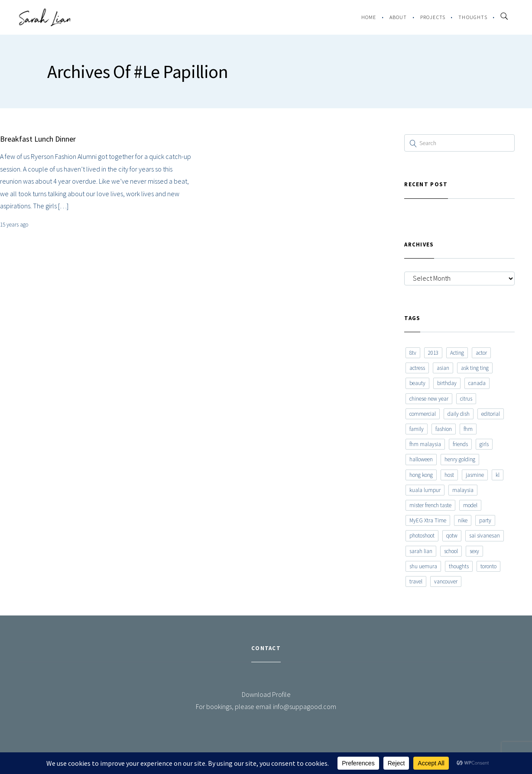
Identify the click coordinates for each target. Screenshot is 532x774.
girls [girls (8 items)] (484, 444)
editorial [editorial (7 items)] (491, 414)
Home (369, 17)
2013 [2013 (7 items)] (433, 353)
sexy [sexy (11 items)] (474, 551)
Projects (433, 17)
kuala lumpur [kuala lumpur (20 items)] (425, 490)
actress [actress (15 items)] (417, 368)
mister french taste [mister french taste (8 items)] (430, 505)
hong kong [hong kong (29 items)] (421, 475)
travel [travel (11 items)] (416, 581)
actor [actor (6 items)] (481, 353)
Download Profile (266, 694)
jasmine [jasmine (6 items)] (475, 475)
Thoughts (473, 17)
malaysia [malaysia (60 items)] (463, 490)
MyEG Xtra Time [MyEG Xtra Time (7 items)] (428, 520)
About (398, 17)
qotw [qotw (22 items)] (452, 536)
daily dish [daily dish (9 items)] (459, 414)
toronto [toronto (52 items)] (488, 566)
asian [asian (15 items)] (443, 368)
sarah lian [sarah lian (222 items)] (421, 551)
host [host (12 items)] (449, 475)
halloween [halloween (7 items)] (421, 459)
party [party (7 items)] (485, 520)
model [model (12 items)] (470, 505)
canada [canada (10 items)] (477, 383)
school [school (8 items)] (451, 551)
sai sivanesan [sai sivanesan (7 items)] (485, 536)
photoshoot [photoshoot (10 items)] (422, 536)
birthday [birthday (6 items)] (447, 383)
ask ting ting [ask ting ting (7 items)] (475, 368)
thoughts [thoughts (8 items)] (459, 566)
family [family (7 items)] (417, 429)
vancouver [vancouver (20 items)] (446, 581)
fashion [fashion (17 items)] (444, 429)
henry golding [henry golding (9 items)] (460, 459)
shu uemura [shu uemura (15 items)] (423, 566)
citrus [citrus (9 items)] (466, 399)
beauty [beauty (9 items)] (417, 383)
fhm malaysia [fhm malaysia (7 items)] (425, 444)
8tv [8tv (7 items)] (413, 353)
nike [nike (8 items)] (463, 520)
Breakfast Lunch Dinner (38, 139)
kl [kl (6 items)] (498, 475)
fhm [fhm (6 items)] (468, 429)
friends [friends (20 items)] (460, 444)
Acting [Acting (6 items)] (457, 353)
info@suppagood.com (305, 706)
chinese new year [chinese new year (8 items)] (429, 399)
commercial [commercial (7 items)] (423, 414)
